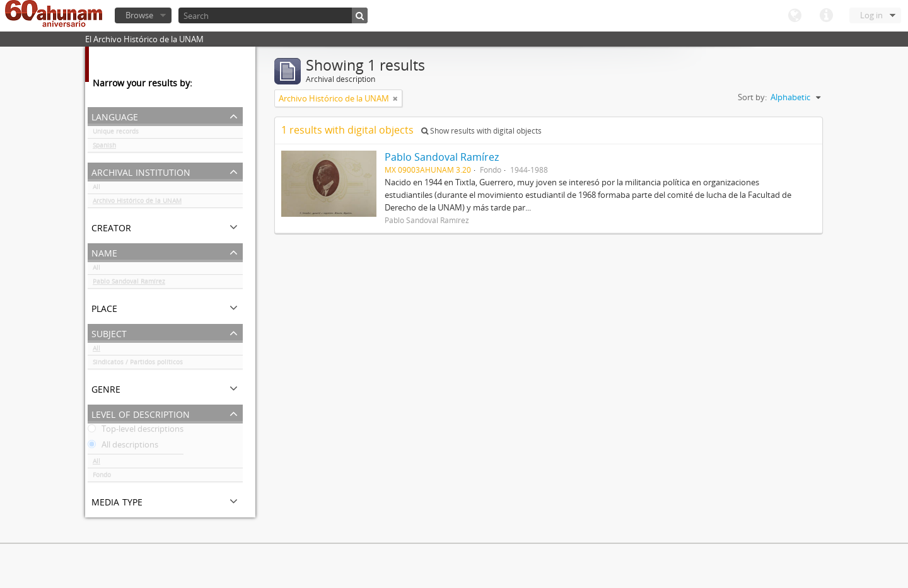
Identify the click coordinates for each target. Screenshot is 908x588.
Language (794, 16)
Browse (139, 15)
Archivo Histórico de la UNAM (137, 203)
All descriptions (123, 447)
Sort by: (752, 97)
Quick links (826, 16)
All (96, 189)
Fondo (102, 477)
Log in (871, 15)
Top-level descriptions (136, 431)
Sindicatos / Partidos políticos (138, 364)
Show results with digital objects (481, 131)
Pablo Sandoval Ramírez (129, 284)
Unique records (116, 134)
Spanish (104, 147)
